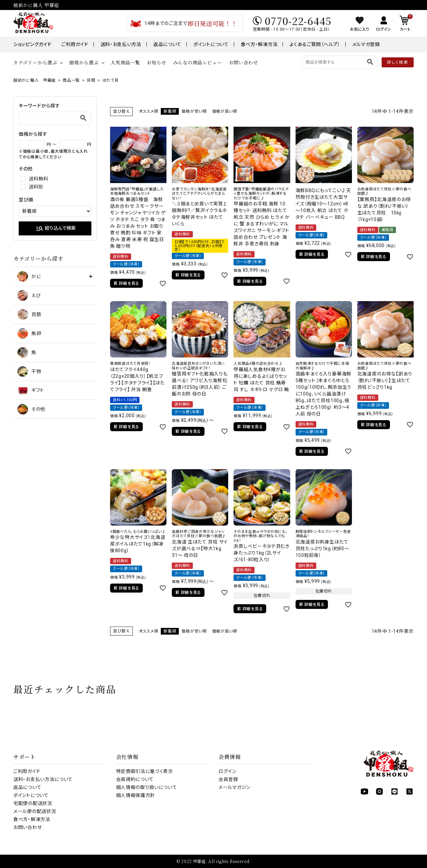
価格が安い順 (194, 111)
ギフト (31, 390)
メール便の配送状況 (35, 811)
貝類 (91, 80)
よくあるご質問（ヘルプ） (315, 44)
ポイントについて (211, 44)
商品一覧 (71, 80)
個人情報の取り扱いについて (147, 787)
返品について (167, 44)
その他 (31, 409)
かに (29, 276)
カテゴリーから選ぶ (35, 62)
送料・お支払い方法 (121, 44)
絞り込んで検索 (56, 228)
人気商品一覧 (125, 62)
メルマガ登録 (366, 44)
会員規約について (135, 779)
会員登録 (228, 779)
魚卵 (29, 333)
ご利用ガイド (75, 44)
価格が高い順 (225, 111)
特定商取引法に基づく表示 (145, 771)
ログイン (228, 771)
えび (29, 295)
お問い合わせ (244, 62)
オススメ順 (149, 111)
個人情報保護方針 (136, 795)
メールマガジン (235, 787)
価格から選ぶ (84, 62)
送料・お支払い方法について (43, 779)
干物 (29, 371)
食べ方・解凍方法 (259, 44)
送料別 (36, 187)
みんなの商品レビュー (198, 62)
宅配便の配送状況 (33, 803)
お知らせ (157, 62)
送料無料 (39, 179)
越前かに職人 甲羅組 (35, 80)
